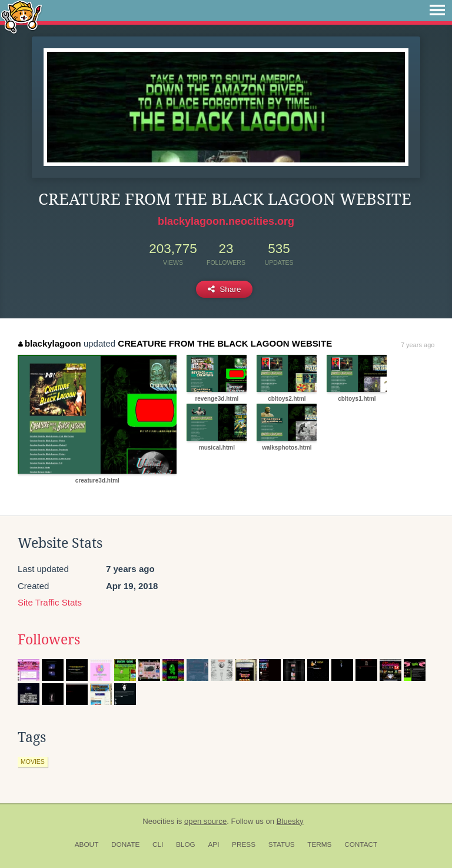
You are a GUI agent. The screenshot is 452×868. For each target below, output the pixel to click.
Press (244, 844)
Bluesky (290, 821)
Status (282, 844)
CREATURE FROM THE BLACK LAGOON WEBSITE (225, 343)
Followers (49, 640)
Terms (319, 844)
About (87, 844)
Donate (125, 844)
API (213, 844)
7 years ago (418, 345)
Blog (186, 844)
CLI (158, 844)
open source (205, 821)
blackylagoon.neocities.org (226, 221)
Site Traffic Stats (50, 602)
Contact (361, 844)
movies (33, 761)
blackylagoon (49, 343)
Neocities (158, 821)
